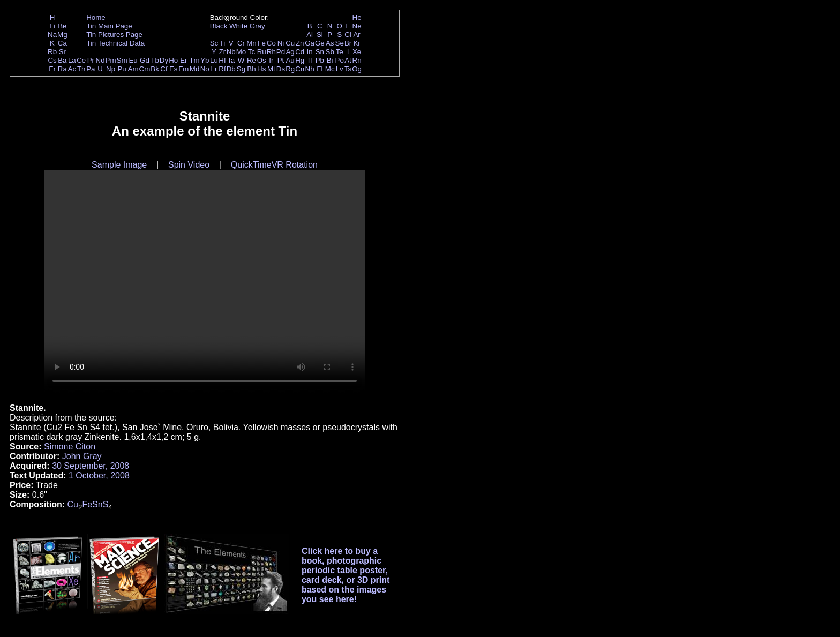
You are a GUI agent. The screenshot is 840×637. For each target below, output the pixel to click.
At (348, 60)
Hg (300, 60)
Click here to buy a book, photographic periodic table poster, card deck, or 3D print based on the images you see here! (346, 575)
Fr (52, 69)
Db (231, 69)
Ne (357, 26)
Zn (300, 43)
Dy (164, 60)
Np (111, 69)
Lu (214, 60)
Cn (300, 69)
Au (290, 60)
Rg (290, 69)
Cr (241, 43)
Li (52, 26)
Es (174, 69)
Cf (164, 69)
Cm (145, 69)
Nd (100, 60)
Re (252, 60)
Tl (310, 60)
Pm (111, 60)
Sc (214, 43)
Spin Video (189, 165)
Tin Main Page (109, 26)
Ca (62, 43)
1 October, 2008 (99, 475)
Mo (241, 52)
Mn (252, 43)
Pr (91, 60)
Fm (183, 69)
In (310, 52)
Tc (252, 52)
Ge (320, 43)
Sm (122, 60)
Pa (91, 69)
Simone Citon (70, 447)
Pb (320, 60)
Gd (145, 60)
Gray (257, 26)
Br (348, 43)
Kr (357, 43)
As (330, 43)
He (357, 17)
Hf (222, 60)
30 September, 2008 (91, 466)
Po (340, 60)
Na (52, 35)
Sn (320, 52)
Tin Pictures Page (114, 35)
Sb (330, 52)
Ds (281, 69)
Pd (281, 52)
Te (340, 52)
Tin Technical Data (115, 43)
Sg (241, 69)
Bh (251, 69)
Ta (231, 60)
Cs (52, 60)
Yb (205, 60)
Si (320, 35)
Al (310, 35)
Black (219, 26)
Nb (231, 52)
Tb (155, 60)
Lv (340, 69)
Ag (290, 52)
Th (81, 69)
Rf (222, 69)
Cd (300, 52)
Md (195, 69)
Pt (281, 60)
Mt (271, 69)
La (72, 60)
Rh (271, 52)
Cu (290, 43)
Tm (194, 60)
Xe (357, 52)
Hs (261, 69)
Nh (310, 69)
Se (340, 43)
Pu (122, 69)
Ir (271, 60)
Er (183, 60)
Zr (223, 52)
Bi (330, 60)
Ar (357, 35)
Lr (214, 69)
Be (62, 26)
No (205, 69)
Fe (261, 43)
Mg (62, 35)
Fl (320, 69)
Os (262, 60)
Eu (133, 60)
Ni (281, 43)
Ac (72, 69)
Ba (62, 60)
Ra (62, 69)
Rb (52, 52)
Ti (223, 43)
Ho (173, 60)
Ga (310, 43)
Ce (81, 60)
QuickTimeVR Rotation (274, 165)
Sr (62, 52)
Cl (348, 35)
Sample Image (119, 165)
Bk (155, 69)
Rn (357, 60)
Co (271, 43)
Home (96, 17)
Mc (330, 69)
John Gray (82, 456)
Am (133, 69)
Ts (348, 69)
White (238, 26)
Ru (262, 52)
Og (357, 69)
